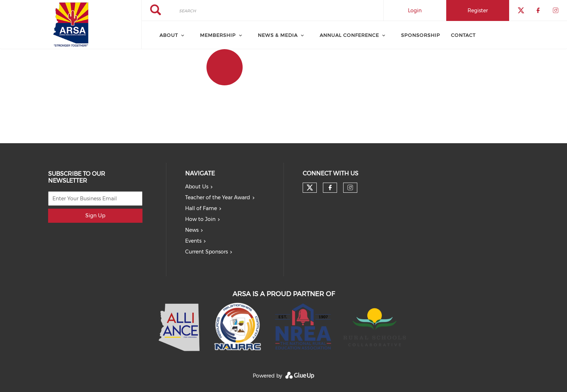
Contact (463, 35)
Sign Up (95, 216)
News (192, 230)
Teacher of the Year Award (218, 197)
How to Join (200, 219)
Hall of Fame (201, 208)
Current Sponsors (206, 252)
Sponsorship (421, 35)
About (169, 35)
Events (193, 241)
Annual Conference (349, 35)
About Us (197, 187)
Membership (218, 35)
